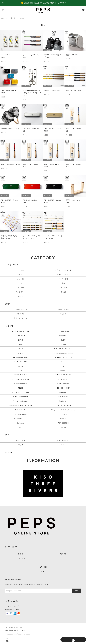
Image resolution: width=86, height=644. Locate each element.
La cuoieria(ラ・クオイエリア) (20, 405)
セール (9, 452)
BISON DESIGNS (21, 375)
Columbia (20, 423)
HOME (2, 18)
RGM (63, 362)
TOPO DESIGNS (63, 388)
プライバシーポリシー (14, 627)
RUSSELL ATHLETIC (63, 375)
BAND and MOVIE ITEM (63, 353)
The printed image (20, 401)
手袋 (63, 283)
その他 (63, 427)
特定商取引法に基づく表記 (15, 630)
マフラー (21, 287)
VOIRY (63, 344)
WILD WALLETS (21, 419)
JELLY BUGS (21, 336)
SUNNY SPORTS (21, 384)
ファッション (12, 265)
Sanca (21, 366)
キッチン (63, 314)
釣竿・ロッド (21, 440)
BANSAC (63, 419)
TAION (20, 349)
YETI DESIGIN (63, 423)
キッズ (20, 296)
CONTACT (21, 558)
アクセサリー (21, 292)
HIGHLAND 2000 (20, 414)
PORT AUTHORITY (63, 405)
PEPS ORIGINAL (63, 331)
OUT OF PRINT (21, 410)
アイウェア (63, 287)
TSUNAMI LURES (20, 362)
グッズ (63, 292)
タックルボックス (63, 440)
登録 (76, 591)
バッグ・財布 (63, 279)
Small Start (63, 401)
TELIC (20, 388)
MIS (21, 427)
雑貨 (8, 304)
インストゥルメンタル (21, 392)
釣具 (8, 435)
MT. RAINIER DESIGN (21, 379)
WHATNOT (63, 336)
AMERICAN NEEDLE (21, 397)
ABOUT (63, 554)
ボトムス (21, 274)
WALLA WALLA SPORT (63, 349)
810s (20, 370)
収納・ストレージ (20, 318)
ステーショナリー (20, 309)
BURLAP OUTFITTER (63, 357)
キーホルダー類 (63, 309)
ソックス (21, 283)
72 (63, 366)
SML (21, 344)
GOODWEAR (63, 397)
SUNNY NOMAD (63, 384)
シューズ (21, 279)
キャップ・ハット (63, 274)
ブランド (12, 18)
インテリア (20, 314)
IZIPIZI (20, 340)
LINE (43, 571)
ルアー (63, 445)
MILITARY (63, 392)
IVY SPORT (63, 414)
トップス (21, 270)
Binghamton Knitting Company (63, 410)
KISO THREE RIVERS (20, 331)
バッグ (20, 445)
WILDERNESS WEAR (20, 357)
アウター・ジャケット (63, 270)
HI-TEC (63, 370)
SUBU (63, 340)
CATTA (20, 353)
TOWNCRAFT (63, 379)
